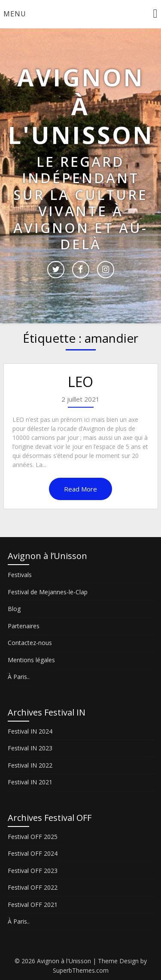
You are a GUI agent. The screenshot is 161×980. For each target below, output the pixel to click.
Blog (14, 609)
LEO (80, 382)
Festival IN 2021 (30, 782)
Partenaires (24, 626)
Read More (80, 489)
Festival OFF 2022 (33, 887)
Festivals (20, 575)
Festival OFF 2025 (33, 837)
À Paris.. (19, 677)
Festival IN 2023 (30, 748)
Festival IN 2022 (30, 765)
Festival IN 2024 (30, 731)
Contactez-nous (30, 643)
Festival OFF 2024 (33, 853)
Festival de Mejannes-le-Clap (48, 592)
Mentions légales (31, 660)
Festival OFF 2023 (33, 871)
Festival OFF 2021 (33, 905)
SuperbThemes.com (81, 970)
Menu (15, 14)
